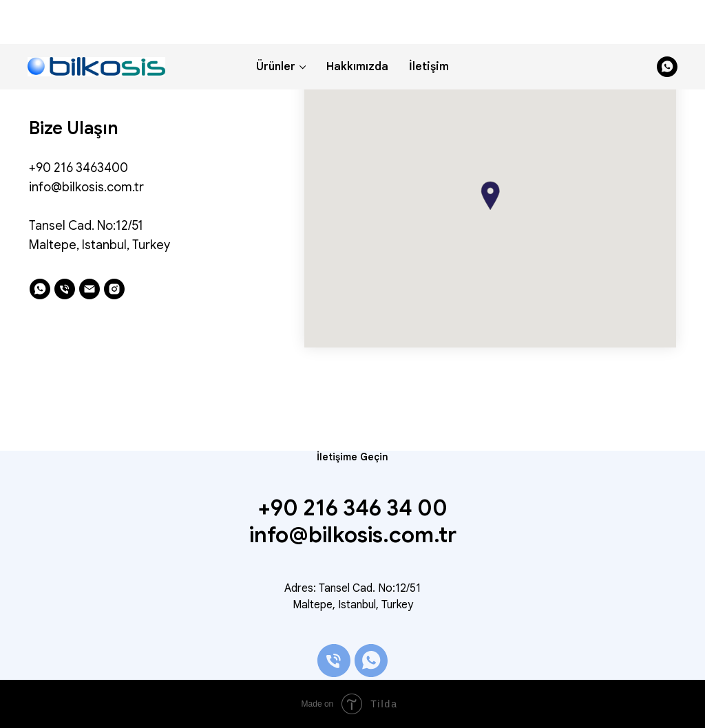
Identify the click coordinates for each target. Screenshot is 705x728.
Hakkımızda (357, 23)
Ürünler (276, 23)
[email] (90, 289)
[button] (490, 196)
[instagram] (114, 289)
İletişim (429, 23)
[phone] (65, 289)
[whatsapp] (667, 23)
